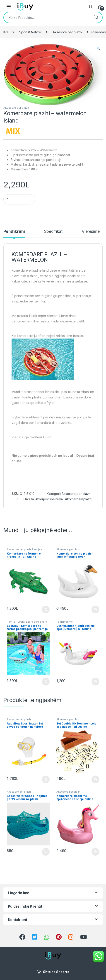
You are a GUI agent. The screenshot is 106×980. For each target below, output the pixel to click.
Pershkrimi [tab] (14, 232)
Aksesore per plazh (67, 32)
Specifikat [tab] (53, 232)
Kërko (96, 17)
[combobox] (47, 17)
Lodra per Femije (36, 622)
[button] (98, 48)
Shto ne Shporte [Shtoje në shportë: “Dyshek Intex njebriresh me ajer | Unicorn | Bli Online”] (95, 682)
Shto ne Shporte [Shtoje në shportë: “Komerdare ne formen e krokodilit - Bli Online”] (46, 609)
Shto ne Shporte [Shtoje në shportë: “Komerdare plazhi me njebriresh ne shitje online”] (95, 852)
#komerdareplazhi (79, 499)
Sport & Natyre (30, 32)
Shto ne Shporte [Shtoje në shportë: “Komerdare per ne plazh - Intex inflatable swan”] (95, 609)
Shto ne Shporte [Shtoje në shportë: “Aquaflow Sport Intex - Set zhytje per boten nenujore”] (46, 779)
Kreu (7, 32)
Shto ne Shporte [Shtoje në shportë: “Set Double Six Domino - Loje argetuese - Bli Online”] (95, 779)
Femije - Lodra (16, 622)
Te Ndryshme (64, 622)
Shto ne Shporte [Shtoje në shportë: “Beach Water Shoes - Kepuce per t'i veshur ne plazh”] (46, 852)
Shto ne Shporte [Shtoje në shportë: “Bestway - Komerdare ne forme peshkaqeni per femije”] (46, 682)
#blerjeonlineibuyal (49, 499)
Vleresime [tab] (91, 232)
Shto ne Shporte (56, 972)
